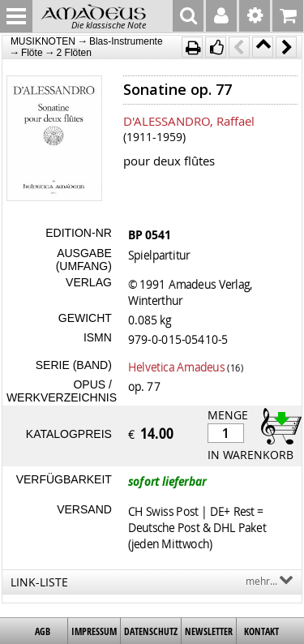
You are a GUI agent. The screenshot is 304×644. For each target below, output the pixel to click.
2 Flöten (74, 53)
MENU (16, 16)
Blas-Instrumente (126, 41)
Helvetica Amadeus (176, 367)
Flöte (32, 53)
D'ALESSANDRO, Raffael (189, 121)
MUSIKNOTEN (43, 41)
